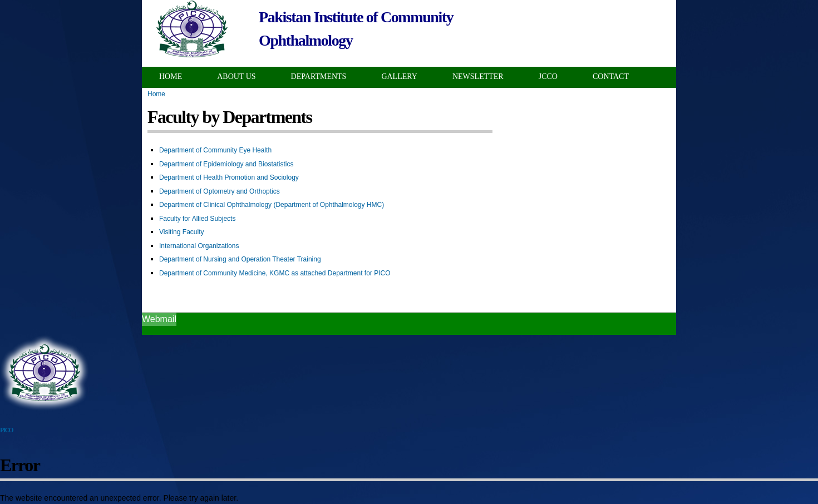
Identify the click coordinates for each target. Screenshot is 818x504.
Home (171, 76)
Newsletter (478, 76)
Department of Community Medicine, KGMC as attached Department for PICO (275, 273)
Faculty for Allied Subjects (197, 219)
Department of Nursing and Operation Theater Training (240, 259)
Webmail (159, 319)
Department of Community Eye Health (215, 150)
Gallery (399, 76)
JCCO (548, 76)
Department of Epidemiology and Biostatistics (226, 164)
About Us (236, 76)
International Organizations (199, 246)
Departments (319, 76)
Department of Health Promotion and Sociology (229, 177)
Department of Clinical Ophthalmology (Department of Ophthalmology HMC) (272, 205)
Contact (611, 76)
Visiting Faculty (181, 232)
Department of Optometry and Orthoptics (220, 191)
